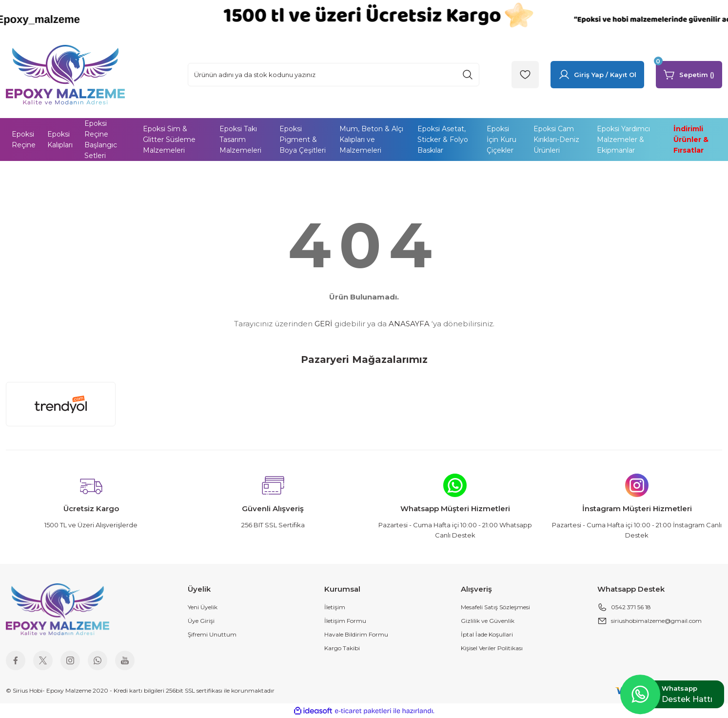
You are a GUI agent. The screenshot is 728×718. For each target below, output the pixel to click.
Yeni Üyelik (203, 607)
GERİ (324, 324)
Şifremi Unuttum (212, 634)
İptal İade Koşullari (487, 634)
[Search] (334, 75)
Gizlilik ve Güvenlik (488, 621)
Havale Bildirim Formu (356, 634)
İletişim (335, 607)
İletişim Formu (345, 621)
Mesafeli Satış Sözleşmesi (495, 607)
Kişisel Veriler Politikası (492, 648)
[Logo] (65, 74)
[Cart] (689, 75)
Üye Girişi (201, 621)
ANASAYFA (409, 324)
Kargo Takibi (342, 648)
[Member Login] (597, 75)
